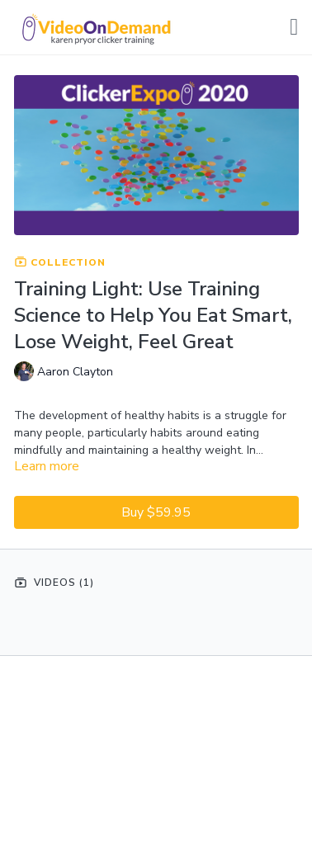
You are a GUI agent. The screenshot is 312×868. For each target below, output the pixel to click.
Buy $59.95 (156, 512)
